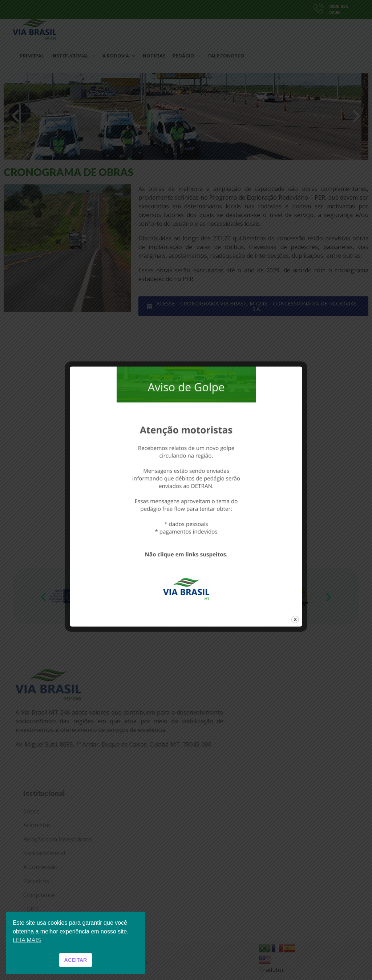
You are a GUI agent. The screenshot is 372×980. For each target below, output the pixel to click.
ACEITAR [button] (76, 960)
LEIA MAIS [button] (27, 940)
